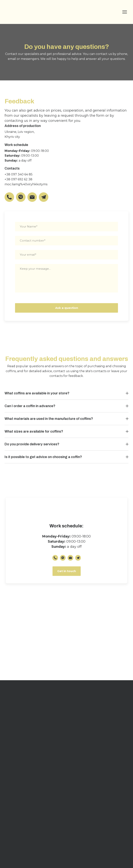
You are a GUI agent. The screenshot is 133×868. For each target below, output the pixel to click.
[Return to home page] (22, 12)
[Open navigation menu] (125, 12)
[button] (9, 197)
